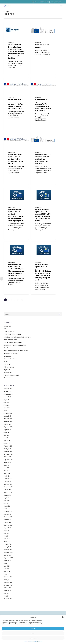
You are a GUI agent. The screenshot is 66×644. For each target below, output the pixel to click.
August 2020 (7, 561)
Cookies (26, 642)
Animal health (8, 372)
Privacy (29, 642)
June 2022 (7, 501)
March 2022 (7, 509)
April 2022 (7, 506)
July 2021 (6, 531)
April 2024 (7, 441)
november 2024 (8, 421)
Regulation (7, 370)
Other (6, 329)
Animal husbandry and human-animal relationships (17, 337)
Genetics (6, 348)
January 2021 (7, 547)
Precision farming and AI (11, 340)
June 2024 (7, 435)
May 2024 (7, 438)
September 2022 (9, 492)
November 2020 (8, 552)
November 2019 (8, 585)
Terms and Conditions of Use (36, 642)
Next (22, 300)
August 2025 (7, 397)
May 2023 (7, 471)
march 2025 (7, 411)
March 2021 (7, 541)
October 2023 (8, 457)
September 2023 (9, 460)
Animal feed (7, 326)
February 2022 (8, 511)
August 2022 (7, 495)
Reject (33, 633)
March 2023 (7, 476)
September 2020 (9, 558)
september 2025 (8, 394)
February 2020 (8, 577)
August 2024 (7, 430)
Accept (33, 629)
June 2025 (7, 402)
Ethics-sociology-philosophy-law (13, 342)
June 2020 (7, 566)
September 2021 (9, 525)
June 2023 (7, 468)
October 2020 (8, 555)
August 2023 (7, 462)
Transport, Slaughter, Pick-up (12, 375)
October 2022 (8, 490)
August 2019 (7, 591)
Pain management (9, 367)
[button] (63, 617)
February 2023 (8, 479)
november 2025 (8, 389)
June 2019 (7, 593)
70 (18, 300)
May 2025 (7, 405)
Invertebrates (8, 356)
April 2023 (7, 473)
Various (6, 362)
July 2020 (6, 563)
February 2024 (8, 446)
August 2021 (7, 528)
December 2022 (8, 484)
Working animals (8, 378)
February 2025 (8, 413)
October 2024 (8, 424)
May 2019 (7, 596)
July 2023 (6, 465)
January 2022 (7, 514)
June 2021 (7, 533)
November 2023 (8, 454)
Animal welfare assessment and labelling (15, 345)
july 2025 (6, 400)
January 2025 (7, 416)
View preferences (33, 638)
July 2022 (6, 498)
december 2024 (8, 419)
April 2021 (7, 539)
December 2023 (8, 451)
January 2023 (7, 481)
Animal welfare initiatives (11, 353)
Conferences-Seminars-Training (13, 334)
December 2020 (8, 550)
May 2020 (7, 569)
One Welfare (7, 364)
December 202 (8, 599)
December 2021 (8, 517)
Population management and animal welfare (16, 351)
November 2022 (8, 487)
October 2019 (8, 588)
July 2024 (6, 432)
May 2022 (7, 503)
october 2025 (8, 391)
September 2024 (9, 427)
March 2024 (7, 443)
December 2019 (8, 582)
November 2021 (8, 520)
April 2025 (7, 408)
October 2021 (8, 522)
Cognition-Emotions (9, 332)
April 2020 (7, 571)
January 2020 (7, 580)
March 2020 (7, 574)
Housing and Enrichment (10, 359)
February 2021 (8, 544)
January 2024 (7, 449)
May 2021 (7, 536)
